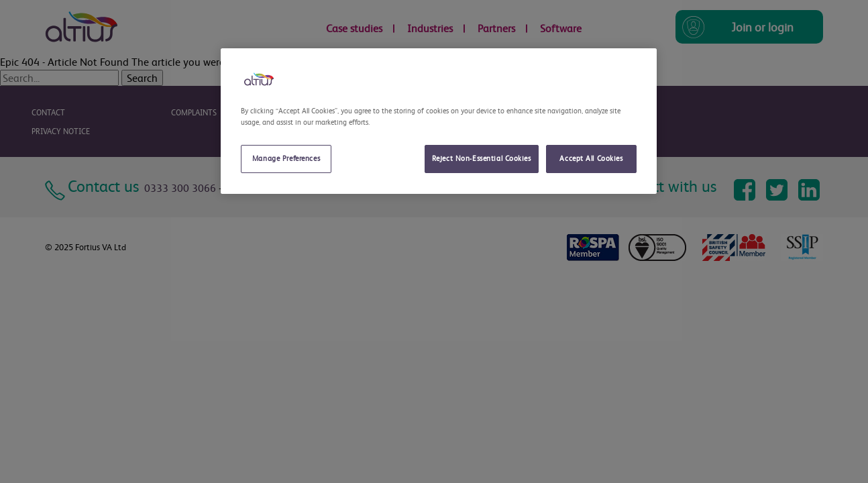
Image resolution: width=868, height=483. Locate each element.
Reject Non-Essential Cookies (482, 158)
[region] (439, 121)
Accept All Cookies (591, 158)
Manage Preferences (286, 158)
